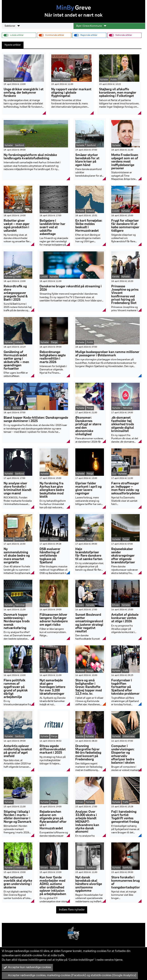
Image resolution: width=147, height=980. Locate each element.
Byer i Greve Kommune (91, 26)
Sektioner (12, 26)
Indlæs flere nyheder (72, 910)
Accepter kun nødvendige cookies (27, 967)
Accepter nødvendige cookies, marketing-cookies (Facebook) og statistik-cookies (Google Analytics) (70, 975)
